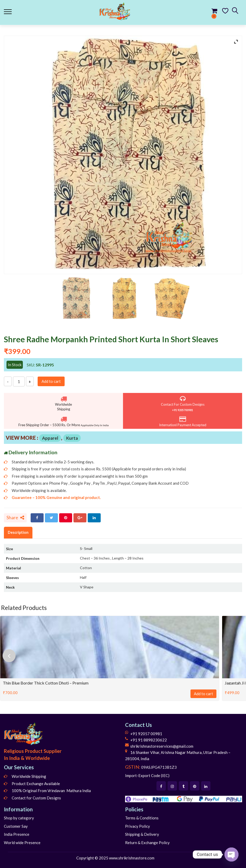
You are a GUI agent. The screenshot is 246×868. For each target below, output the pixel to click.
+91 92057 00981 (146, 734)
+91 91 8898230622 (149, 740)
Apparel (50, 438)
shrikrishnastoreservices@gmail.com (162, 746)
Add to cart (51, 381)
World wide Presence (22, 843)
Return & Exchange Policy (147, 843)
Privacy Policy (138, 826)
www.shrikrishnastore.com (132, 858)
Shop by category (19, 818)
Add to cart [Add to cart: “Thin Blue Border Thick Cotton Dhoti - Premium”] (203, 694)
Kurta (72, 438)
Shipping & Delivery (142, 834)
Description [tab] (18, 532)
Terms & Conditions (142, 818)
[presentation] (9, 656)
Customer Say (16, 826)
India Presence (17, 834)
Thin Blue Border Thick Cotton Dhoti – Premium (46, 683)
